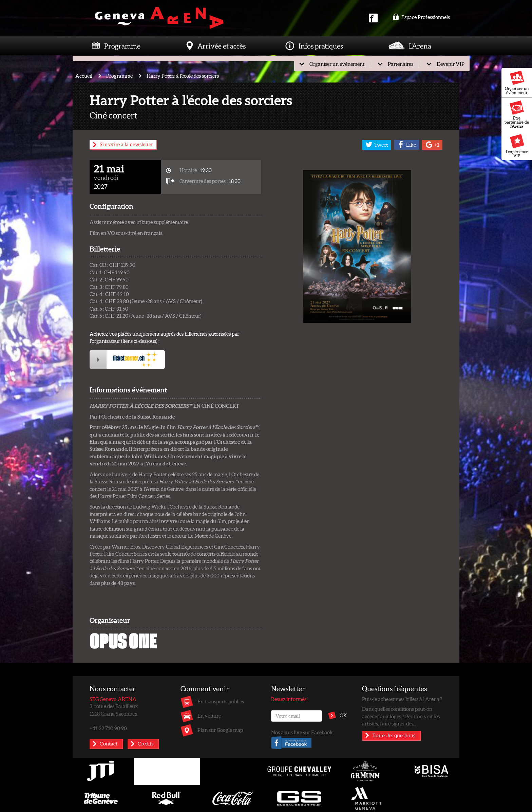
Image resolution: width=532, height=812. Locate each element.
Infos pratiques (321, 46)
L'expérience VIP (517, 146)
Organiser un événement (517, 83)
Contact (109, 743)
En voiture (209, 716)
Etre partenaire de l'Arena (517, 114)
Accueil (84, 76)
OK (343, 715)
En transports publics (221, 701)
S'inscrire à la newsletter (126, 144)
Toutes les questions (394, 735)
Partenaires (401, 64)
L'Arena (420, 46)
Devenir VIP (451, 64)
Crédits (146, 743)
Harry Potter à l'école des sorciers (183, 76)
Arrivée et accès (222, 46)
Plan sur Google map (220, 730)
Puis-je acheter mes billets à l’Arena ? (402, 699)
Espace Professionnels (421, 17)
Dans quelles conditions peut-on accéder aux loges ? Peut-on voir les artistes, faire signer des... (401, 716)
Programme (122, 46)
